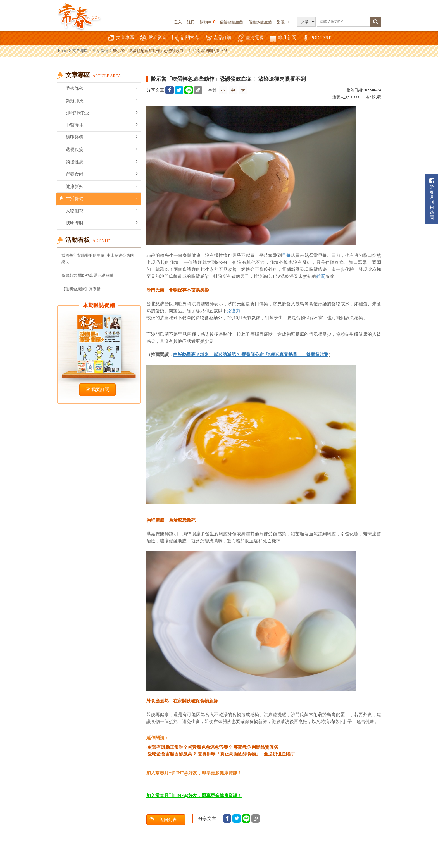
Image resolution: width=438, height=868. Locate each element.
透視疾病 (102, 149)
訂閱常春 (185, 38)
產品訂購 (218, 38)
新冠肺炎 (102, 100)
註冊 (191, 22)
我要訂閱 (97, 389)
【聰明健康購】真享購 (81, 289)
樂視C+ (283, 22)
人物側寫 (102, 210)
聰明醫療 (102, 137)
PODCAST (316, 38)
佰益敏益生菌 (231, 22)
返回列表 (373, 97)
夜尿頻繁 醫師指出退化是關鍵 (87, 275)
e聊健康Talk (102, 113)
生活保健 (101, 51)
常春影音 (153, 38)
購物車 (208, 22)
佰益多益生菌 (260, 22)
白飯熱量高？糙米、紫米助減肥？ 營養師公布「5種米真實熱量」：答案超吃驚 (251, 355)
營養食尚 (102, 174)
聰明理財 (102, 223)
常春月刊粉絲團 (432, 199)
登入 (178, 22)
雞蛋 (321, 276)
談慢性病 (102, 162)
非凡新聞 (283, 38)
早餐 (286, 255)
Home (63, 51)
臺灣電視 (250, 38)
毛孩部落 (102, 88)
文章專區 (121, 38)
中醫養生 (102, 125)
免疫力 (234, 311)
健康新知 (102, 186)
